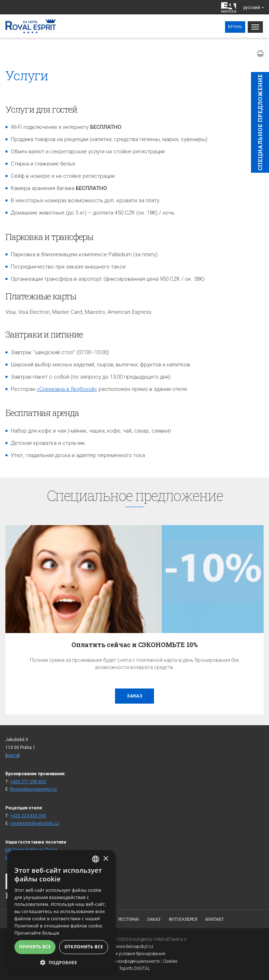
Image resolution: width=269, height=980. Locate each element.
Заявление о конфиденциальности (126, 961)
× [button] (105, 859)
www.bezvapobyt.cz (134, 947)
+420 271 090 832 (28, 782)
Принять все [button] (35, 947)
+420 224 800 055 (28, 816)
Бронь (235, 27)
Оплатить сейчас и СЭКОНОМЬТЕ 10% (134, 645)
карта (12, 755)
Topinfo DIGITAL (134, 968)
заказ (134, 696)
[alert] (61, 911)
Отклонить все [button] (83, 947)
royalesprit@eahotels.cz (35, 823)
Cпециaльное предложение (260, 122)
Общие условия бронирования (135, 954)
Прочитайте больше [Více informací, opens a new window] (37, 933)
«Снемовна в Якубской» (67, 389)
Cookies (170, 961)
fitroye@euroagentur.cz (34, 789)
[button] (61, 962)
